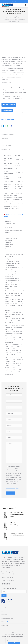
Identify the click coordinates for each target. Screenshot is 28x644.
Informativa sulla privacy (12, 488)
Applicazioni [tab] (5, 142)
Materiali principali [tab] (6, 146)
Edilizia (5, 615)
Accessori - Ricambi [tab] (7, 149)
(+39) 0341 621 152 (9, 577)
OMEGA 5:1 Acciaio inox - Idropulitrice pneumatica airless (17, 535)
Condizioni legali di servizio (9, 638)
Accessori (6, 625)
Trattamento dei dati (20, 638)
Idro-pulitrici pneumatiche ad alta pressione (15, 113)
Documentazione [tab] (6, 138)
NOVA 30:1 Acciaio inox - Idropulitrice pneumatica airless (17, 525)
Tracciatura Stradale (8, 618)
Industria (5, 611)
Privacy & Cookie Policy (20, 640)
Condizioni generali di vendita (9, 640)
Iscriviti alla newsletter (8, 119)
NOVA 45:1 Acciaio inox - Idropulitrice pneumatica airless (17, 515)
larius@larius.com (10, 580)
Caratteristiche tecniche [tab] (8, 135)
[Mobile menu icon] (26, 5)
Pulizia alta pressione (6, 115)
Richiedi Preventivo (9, 105)
